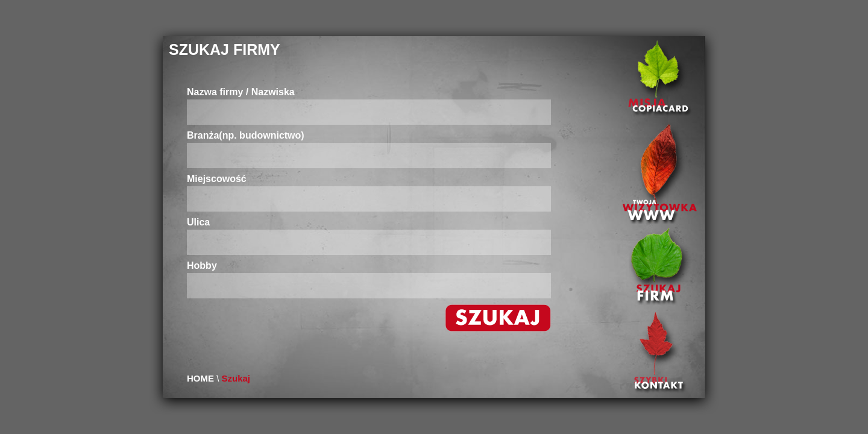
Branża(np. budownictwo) (246, 136)
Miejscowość (217, 179)
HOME (200, 378)
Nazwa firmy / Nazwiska (241, 92)
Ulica (198, 222)
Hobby (202, 266)
